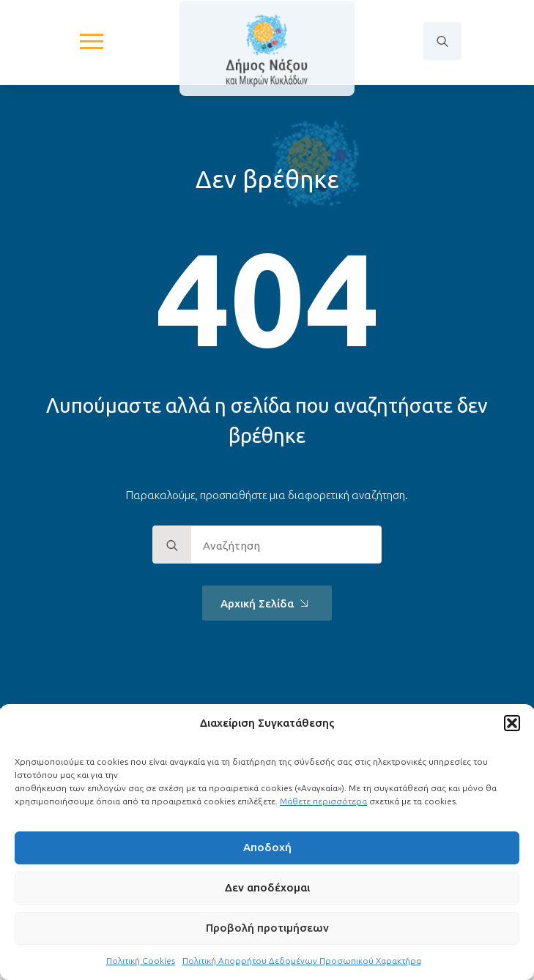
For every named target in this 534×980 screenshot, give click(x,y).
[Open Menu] (92, 41)
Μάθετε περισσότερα (323, 801)
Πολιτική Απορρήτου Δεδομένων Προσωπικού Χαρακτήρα (302, 961)
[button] (512, 723)
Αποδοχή (267, 847)
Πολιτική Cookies (141, 961)
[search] (172, 545)
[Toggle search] (442, 41)
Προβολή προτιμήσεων (267, 928)
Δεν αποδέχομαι (267, 887)
